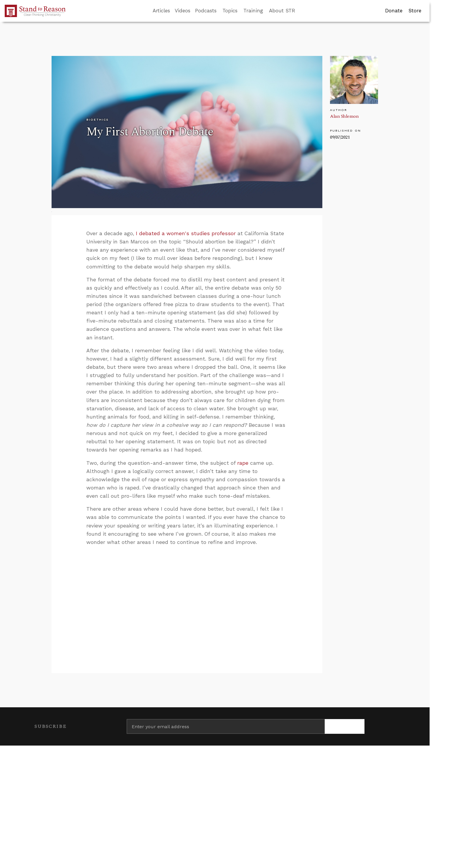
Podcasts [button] (206, 11)
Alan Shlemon (344, 116)
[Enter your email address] (226, 726)
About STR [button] (282, 11)
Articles (161, 11)
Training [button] (253, 11)
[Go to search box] (301, 11)
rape (243, 463)
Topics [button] (230, 11)
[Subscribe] (345, 726)
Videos (183, 11)
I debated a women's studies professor (186, 233)
